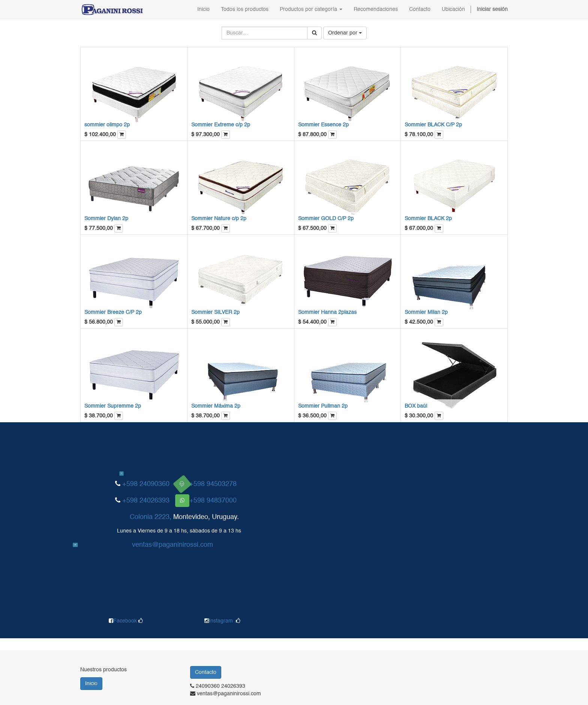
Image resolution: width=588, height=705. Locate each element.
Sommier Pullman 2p (323, 406)
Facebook (126, 621)
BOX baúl (416, 406)
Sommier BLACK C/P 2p (433, 125)
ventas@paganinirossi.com (172, 545)
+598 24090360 (146, 484)
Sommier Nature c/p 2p (219, 219)
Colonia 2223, (151, 517)
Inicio (91, 684)
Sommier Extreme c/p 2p (221, 125)
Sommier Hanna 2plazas (327, 312)
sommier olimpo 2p (107, 125)
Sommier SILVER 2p (215, 312)
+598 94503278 (213, 484)
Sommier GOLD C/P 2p (326, 219)
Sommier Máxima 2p (216, 406)
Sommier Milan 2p (426, 312)
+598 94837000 (213, 501)
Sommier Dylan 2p (106, 219)
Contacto (206, 672)
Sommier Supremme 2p (113, 406)
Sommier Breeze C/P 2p (113, 312)
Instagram (221, 621)
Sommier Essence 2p (323, 125)
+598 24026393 (146, 501)
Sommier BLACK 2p (428, 219)
